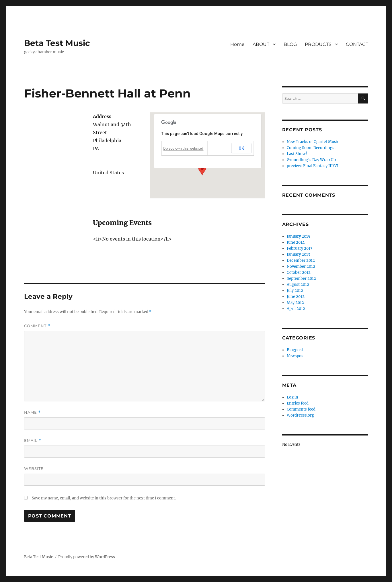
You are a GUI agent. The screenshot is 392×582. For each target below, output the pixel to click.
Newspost (296, 356)
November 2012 (301, 266)
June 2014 (296, 242)
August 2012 (298, 285)
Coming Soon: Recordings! (311, 148)
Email (33, 441)
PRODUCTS (318, 44)
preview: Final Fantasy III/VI (313, 166)
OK (241, 148)
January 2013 (298, 254)
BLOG (290, 44)
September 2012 (301, 279)
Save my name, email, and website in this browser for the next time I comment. (104, 498)
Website (34, 468)
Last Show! (297, 154)
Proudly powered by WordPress (87, 557)
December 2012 (301, 260)
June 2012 (296, 297)
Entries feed (298, 403)
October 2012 (299, 273)
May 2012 (295, 303)
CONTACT (357, 44)
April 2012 (296, 309)
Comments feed (301, 409)
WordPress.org (300, 415)
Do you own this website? (183, 149)
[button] (202, 170)
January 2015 (299, 236)
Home (237, 44)
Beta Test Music (57, 43)
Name (32, 412)
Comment (37, 326)
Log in (292, 397)
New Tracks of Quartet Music (313, 142)
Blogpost (295, 350)
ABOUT (261, 44)
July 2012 (295, 291)
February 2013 (300, 248)
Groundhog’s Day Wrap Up (311, 160)
